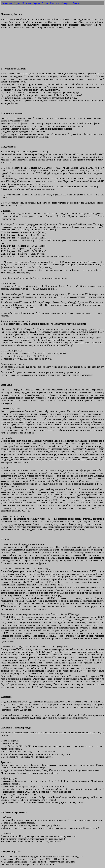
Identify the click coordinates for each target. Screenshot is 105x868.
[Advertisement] (52, 49)
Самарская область (70, 3)
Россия (45, 3)
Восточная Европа (31, 3)
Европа (17, 3)
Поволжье (55, 3)
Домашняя (7, 3)
